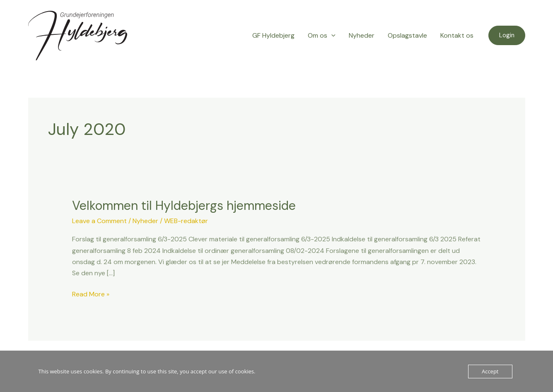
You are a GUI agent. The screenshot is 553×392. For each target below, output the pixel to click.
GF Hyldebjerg (273, 35)
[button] (507, 35)
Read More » (91, 293)
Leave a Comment (99, 221)
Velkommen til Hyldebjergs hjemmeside (184, 206)
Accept (490, 371)
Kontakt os (457, 35)
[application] (331, 36)
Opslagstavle (407, 35)
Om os (322, 36)
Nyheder (362, 35)
